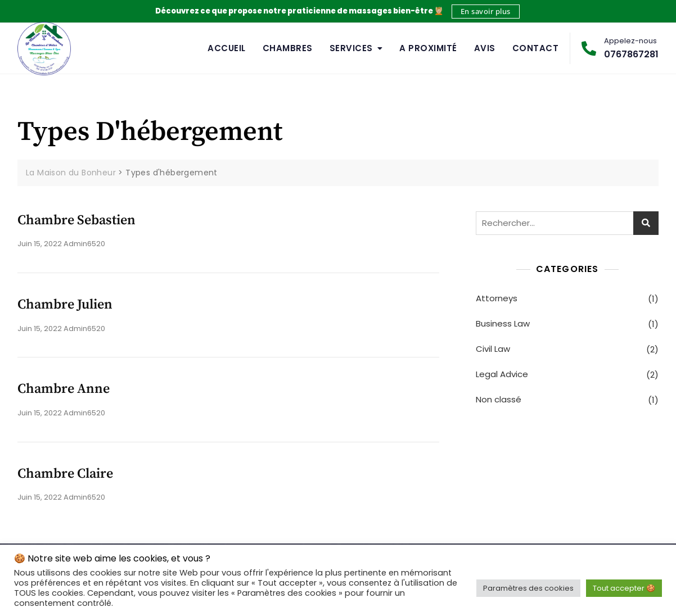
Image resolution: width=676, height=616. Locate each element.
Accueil (227, 48)
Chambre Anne (64, 389)
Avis (485, 48)
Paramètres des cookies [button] (528, 588)
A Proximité (428, 48)
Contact (536, 48)
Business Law (503, 323)
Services (351, 48)
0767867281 (620, 48)
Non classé (499, 399)
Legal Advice (502, 374)
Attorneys (497, 298)
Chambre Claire (65, 474)
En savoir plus (486, 11)
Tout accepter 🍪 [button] (624, 588)
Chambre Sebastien (76, 220)
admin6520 (84, 244)
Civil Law (493, 349)
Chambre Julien (65, 305)
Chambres (288, 48)
